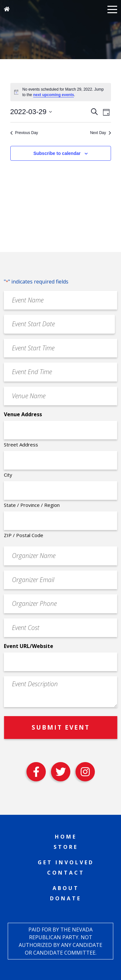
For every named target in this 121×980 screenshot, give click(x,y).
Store (66, 847)
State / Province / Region (32, 505)
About (66, 888)
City (8, 475)
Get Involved (66, 862)
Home (66, 837)
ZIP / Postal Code (24, 535)
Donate (66, 898)
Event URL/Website (29, 646)
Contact (66, 873)
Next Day (100, 133)
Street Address (21, 445)
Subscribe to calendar (57, 153)
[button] (112, 9)
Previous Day (24, 133)
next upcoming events (54, 95)
